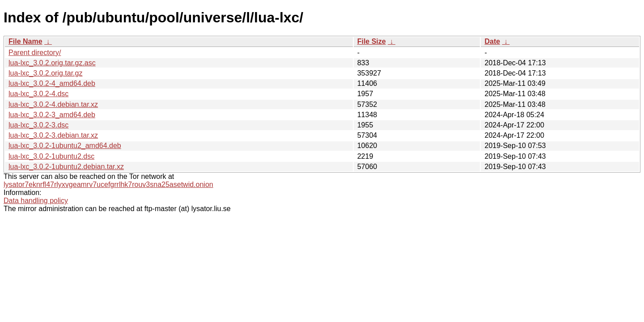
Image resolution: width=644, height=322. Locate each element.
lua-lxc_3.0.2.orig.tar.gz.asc (52, 63)
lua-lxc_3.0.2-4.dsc (38, 94)
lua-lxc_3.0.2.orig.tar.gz (45, 73)
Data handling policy (36, 201)
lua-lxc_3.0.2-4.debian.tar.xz (53, 104)
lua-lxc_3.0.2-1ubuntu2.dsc (51, 156)
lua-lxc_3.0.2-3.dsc (38, 125)
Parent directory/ (35, 53)
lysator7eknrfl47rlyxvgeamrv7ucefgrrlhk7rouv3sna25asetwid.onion (108, 184)
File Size (372, 41)
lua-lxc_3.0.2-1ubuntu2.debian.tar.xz (66, 167)
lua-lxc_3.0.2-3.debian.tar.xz (53, 135)
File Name (25, 41)
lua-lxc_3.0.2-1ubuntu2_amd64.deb (65, 146)
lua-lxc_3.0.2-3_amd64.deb (52, 115)
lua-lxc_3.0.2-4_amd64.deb (52, 83)
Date (492, 41)
